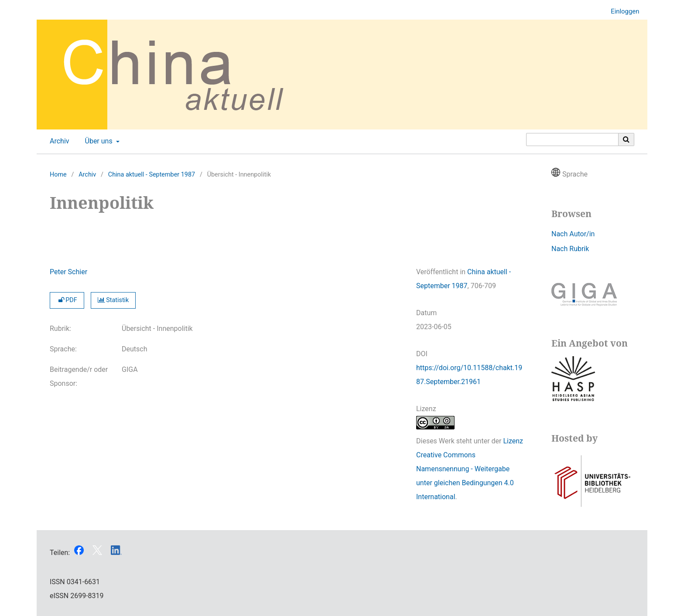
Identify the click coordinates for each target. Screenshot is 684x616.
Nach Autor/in (573, 234)
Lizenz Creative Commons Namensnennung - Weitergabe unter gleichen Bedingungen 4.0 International (470, 469)
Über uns (98, 141)
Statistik (113, 300)
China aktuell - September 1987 (152, 175)
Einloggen (622, 12)
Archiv (58, 141)
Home (58, 175)
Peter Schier (68, 272)
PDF (67, 300)
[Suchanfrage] (572, 140)
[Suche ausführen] (626, 140)
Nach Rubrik (570, 249)
